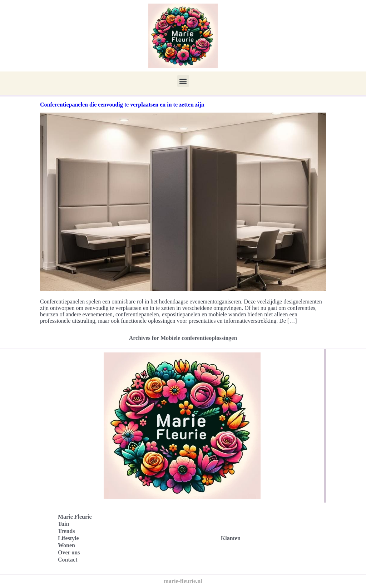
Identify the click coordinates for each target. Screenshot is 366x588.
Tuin (63, 524)
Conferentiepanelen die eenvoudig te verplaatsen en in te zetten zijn (122, 105)
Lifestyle (68, 538)
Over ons (69, 552)
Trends (66, 531)
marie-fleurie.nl (183, 581)
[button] (183, 81)
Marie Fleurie (75, 517)
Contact (68, 560)
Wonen (66, 545)
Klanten (231, 538)
